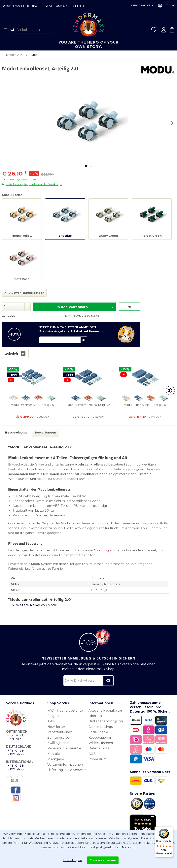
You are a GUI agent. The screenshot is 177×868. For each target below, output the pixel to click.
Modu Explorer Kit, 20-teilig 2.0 (88, 405)
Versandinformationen (65, 765)
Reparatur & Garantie (64, 748)
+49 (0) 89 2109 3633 (16, 752)
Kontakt (54, 754)
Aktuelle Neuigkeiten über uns (106, 713)
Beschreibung (16, 433)
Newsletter (56, 727)
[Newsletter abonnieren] (108, 681)
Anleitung (101, 550)
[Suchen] (14, 30)
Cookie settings (101, 727)
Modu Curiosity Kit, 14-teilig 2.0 (145, 405)
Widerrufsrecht (101, 743)
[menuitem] (5, 30)
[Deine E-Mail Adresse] (88, 681)
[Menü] (5, 30)
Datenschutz (99, 748)
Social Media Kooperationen (100, 735)
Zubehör (15, 354)
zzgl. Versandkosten (27, 179)
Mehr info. (129, 847)
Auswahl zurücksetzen (24, 292)
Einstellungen (72, 860)
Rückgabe (56, 759)
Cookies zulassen (103, 860)
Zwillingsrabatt (59, 743)
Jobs (51, 721)
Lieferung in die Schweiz (67, 770)
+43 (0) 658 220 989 (16, 737)
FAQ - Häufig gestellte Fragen (65, 713)
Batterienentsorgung (106, 721)
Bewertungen (45, 433)
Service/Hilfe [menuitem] (141, 5)
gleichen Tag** (78, 6)
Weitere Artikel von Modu (35, 605)
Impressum (98, 759)
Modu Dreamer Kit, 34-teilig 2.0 (32, 405)
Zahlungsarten (59, 738)
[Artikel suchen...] (32, 30)
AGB (92, 754)
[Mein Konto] (164, 30)
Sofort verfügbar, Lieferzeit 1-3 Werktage (34, 184)
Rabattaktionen (60, 732)
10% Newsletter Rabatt (23, 6)
